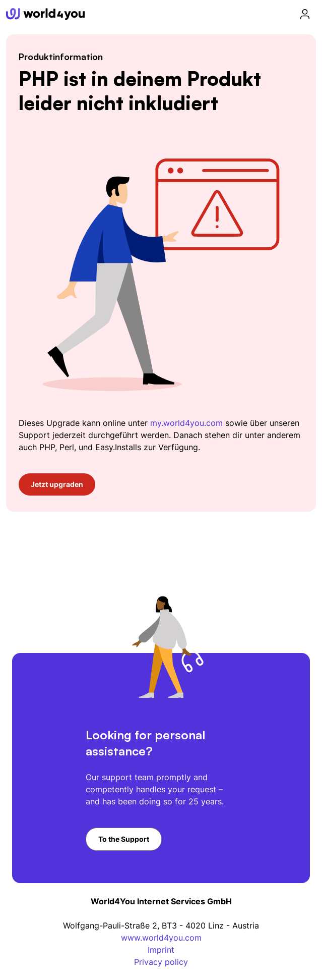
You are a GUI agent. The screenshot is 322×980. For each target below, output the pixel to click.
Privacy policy (161, 962)
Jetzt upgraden (57, 484)
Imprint (161, 950)
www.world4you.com (161, 938)
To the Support (124, 839)
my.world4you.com (186, 423)
